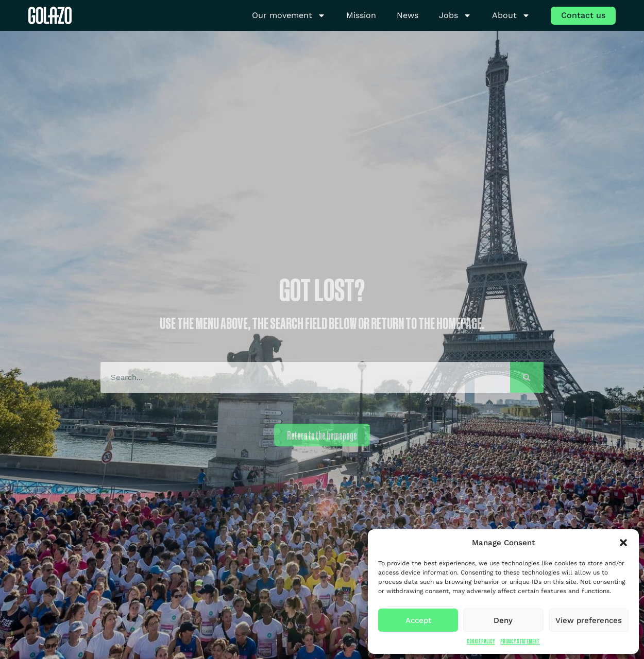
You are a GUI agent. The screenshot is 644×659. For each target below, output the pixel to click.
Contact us (583, 15)
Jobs (455, 16)
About (511, 16)
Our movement (289, 16)
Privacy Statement (520, 641)
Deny (503, 620)
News (408, 15)
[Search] (527, 377)
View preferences (589, 620)
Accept (418, 620)
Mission (361, 15)
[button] (623, 543)
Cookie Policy (481, 641)
